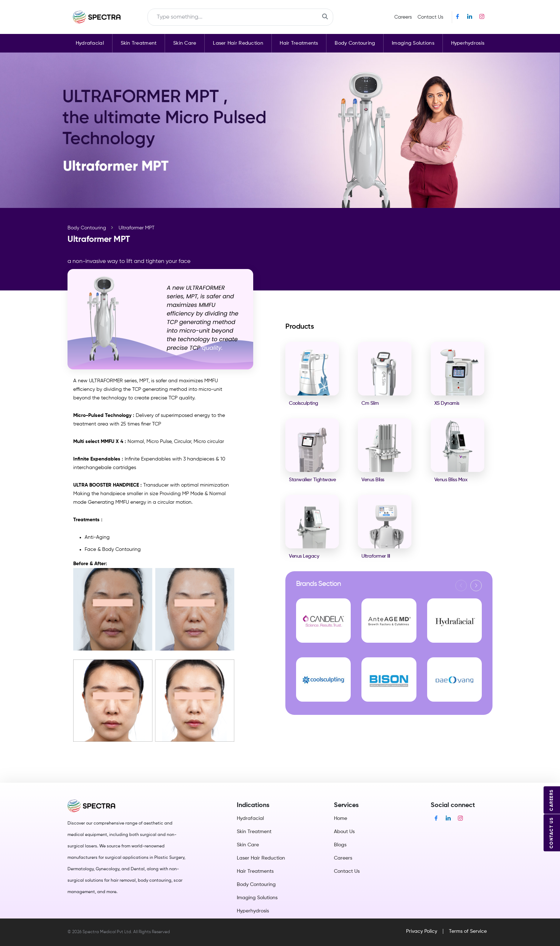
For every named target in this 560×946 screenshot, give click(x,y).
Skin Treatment (139, 43)
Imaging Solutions (413, 43)
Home (341, 818)
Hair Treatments (299, 43)
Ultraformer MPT (137, 228)
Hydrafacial (90, 43)
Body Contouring (355, 43)
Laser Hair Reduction (238, 43)
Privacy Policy (422, 931)
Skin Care (185, 43)
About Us (344, 832)
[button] (476, 586)
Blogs (340, 845)
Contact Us (430, 17)
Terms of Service (468, 931)
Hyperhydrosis (468, 43)
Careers (403, 17)
